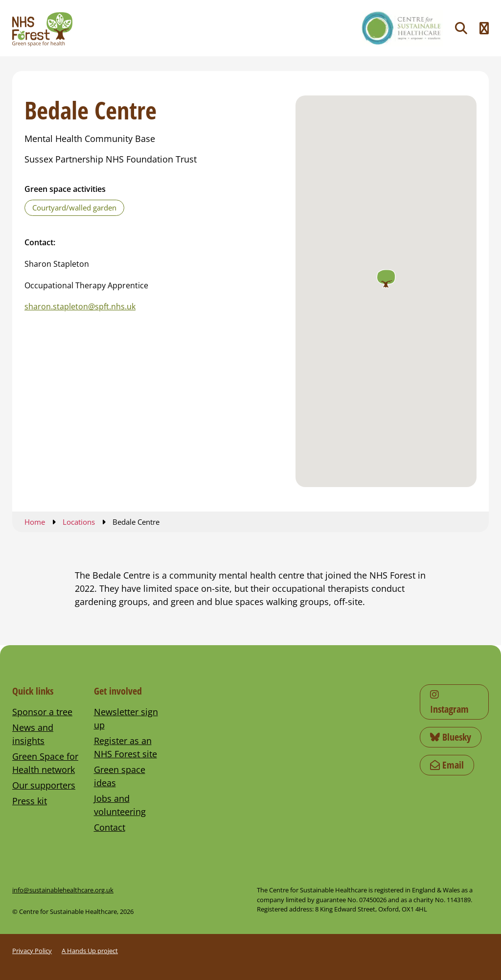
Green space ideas (120, 776)
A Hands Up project (90, 951)
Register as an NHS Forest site (125, 747)
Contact (110, 827)
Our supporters (44, 785)
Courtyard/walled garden (74, 208)
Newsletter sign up (126, 718)
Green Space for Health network (45, 763)
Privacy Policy (32, 951)
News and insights (33, 734)
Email (447, 765)
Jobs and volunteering (120, 805)
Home (35, 522)
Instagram (449, 703)
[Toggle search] (461, 28)
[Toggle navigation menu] (484, 28)
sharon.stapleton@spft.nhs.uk (80, 306)
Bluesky (451, 737)
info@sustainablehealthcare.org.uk (63, 890)
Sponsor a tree (42, 712)
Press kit (30, 801)
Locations (79, 522)
